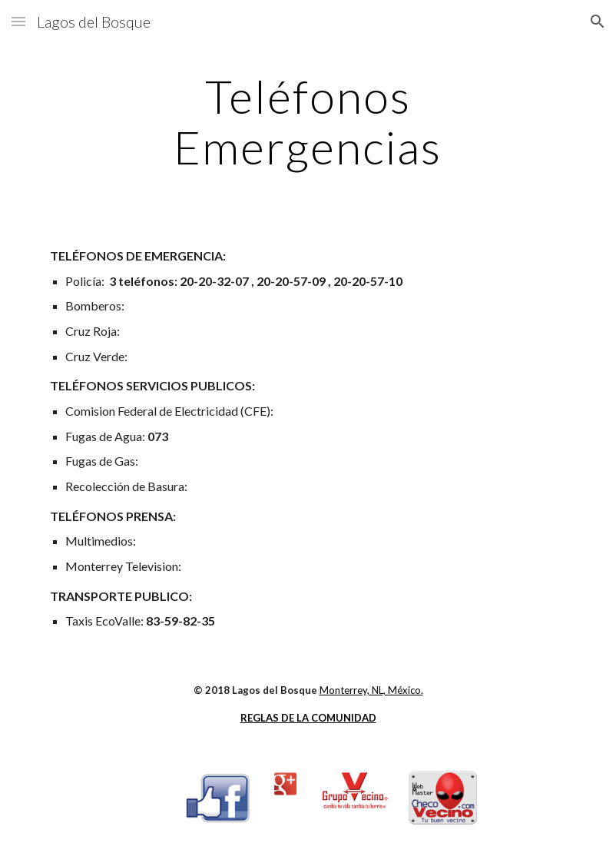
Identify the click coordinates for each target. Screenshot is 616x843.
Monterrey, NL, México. (371, 690)
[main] (308, 121)
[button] (18, 21)
